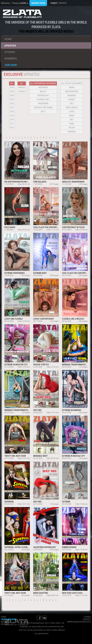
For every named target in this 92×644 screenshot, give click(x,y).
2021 (12, 108)
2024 (12, 96)
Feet (72, 104)
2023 (12, 100)
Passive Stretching (43, 108)
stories (10, 52)
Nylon (72, 128)
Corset (72, 100)
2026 (12, 87)
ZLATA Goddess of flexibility (22, 14)
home (8, 39)
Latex (72, 112)
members (11, 58)
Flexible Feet (43, 100)
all (12, 83)
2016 (12, 128)
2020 (12, 112)
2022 (12, 104)
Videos (22, 92)
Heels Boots (72, 108)
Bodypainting (72, 92)
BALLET (43, 92)
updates (10, 46)
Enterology (43, 96)
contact (87, 619)
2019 (12, 116)
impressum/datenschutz (79, 622)
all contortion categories (43, 83)
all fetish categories (72, 83)
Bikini (72, 87)
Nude (72, 124)
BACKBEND (43, 87)
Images (22, 87)
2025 (12, 92)
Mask (72, 116)
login (23, 3)
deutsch (63, 3)
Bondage (72, 96)
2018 (12, 120)
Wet (72, 120)
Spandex (72, 132)
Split (43, 112)
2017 (12, 124)
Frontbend (43, 104)
